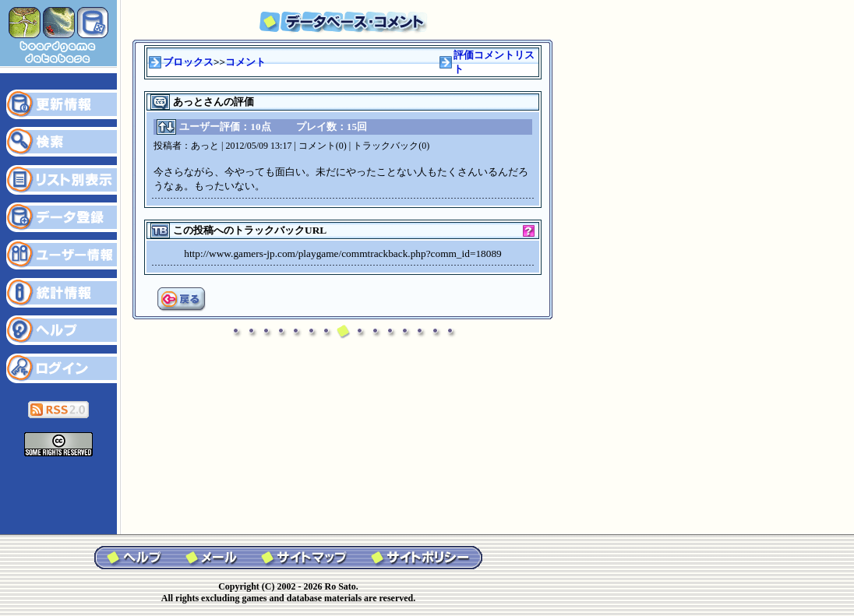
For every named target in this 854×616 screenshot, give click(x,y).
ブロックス (188, 62)
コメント (245, 62)
